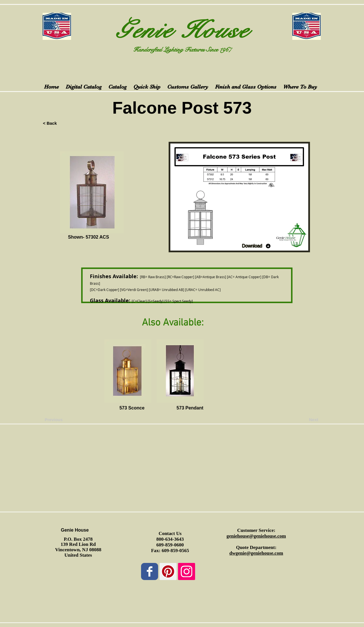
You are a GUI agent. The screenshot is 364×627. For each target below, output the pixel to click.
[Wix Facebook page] (150, 571)
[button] (77, 408)
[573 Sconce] (132, 408)
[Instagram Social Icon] (187, 571)
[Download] (257, 246)
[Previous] (63, 420)
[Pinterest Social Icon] (168, 571)
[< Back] (62, 123)
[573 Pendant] (190, 408)
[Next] (304, 420)
